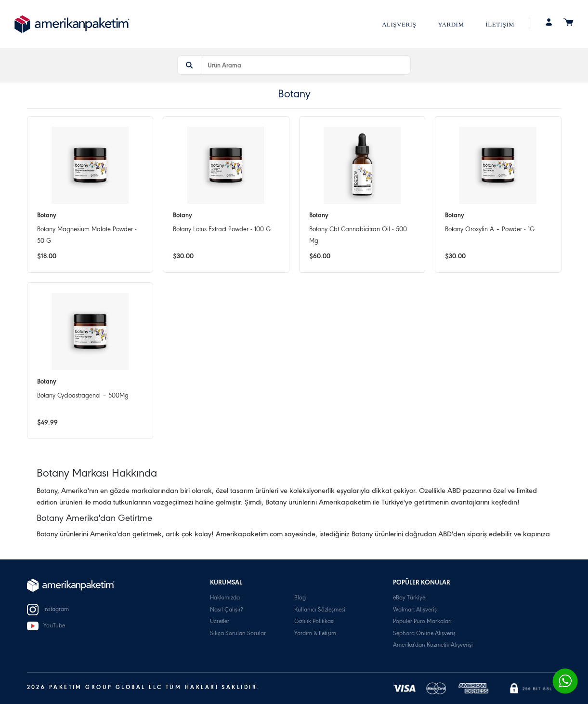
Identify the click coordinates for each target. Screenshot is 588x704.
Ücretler (220, 622)
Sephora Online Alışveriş (424, 634)
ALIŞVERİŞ (399, 24)
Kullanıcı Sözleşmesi (320, 610)
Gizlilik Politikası (314, 622)
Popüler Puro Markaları (422, 622)
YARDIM (451, 24)
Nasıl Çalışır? (226, 610)
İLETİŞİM (500, 24)
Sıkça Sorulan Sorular (238, 634)
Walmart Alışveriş (415, 610)
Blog (300, 598)
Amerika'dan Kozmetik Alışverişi (433, 645)
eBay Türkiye (409, 598)
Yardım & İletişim (315, 634)
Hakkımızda (225, 598)
